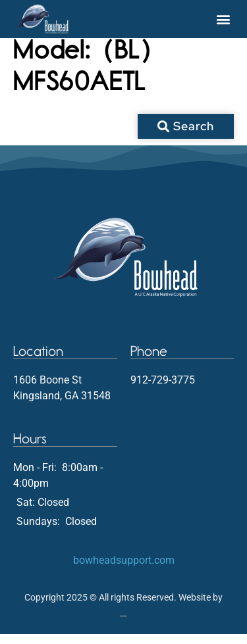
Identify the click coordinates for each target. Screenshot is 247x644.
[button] (223, 19)
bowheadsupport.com (124, 570)
